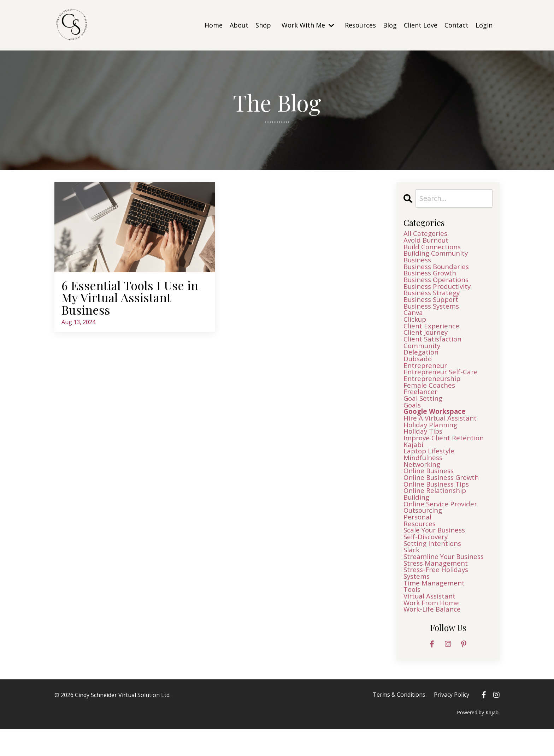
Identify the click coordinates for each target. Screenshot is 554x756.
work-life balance (434, 636)
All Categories (426, 234)
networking (423, 481)
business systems (433, 311)
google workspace (437, 424)
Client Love (421, 25)
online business (430, 488)
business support (433, 304)
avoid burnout (428, 241)
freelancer (421, 403)
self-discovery (427, 559)
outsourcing (425, 530)
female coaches (430, 396)
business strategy (434, 297)
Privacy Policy (452, 722)
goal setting (424, 410)
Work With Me (308, 25)
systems (417, 601)
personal (418, 537)
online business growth (444, 495)
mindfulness (424, 474)
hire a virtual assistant (442, 431)
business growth (432, 276)
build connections (434, 248)
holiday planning (432, 439)
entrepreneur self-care (443, 382)
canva (414, 319)
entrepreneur (427, 375)
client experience (432, 333)
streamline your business (446, 580)
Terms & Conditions (400, 722)
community (423, 354)
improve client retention (445, 453)
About (239, 25)
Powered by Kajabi (478, 739)
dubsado (419, 368)
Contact (456, 25)
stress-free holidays (437, 594)
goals (413, 417)
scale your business (437, 552)
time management (435, 608)
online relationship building (436, 513)
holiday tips (424, 446)
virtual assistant (431, 622)
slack (412, 573)
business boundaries (439, 269)
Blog (390, 25)
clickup (415, 326)
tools (413, 615)
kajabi (414, 460)
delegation (422, 361)
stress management (437, 587)
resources (421, 544)
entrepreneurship (434, 389)
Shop (263, 25)
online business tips (438, 502)
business (419, 262)
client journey (427, 340)
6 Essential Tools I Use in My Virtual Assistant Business (132, 298)
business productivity (439, 290)
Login (484, 25)
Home (214, 25)
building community (438, 255)
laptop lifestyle (430, 467)
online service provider (442, 523)
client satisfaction (434, 347)
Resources (360, 25)
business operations (438, 283)
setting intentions (434, 566)
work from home (433, 629)
